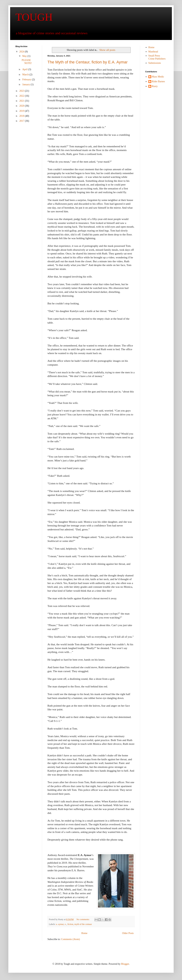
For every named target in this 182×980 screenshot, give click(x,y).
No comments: (83, 919)
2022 (22, 96)
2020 (22, 106)
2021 (22, 101)
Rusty (155, 86)
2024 (22, 52)
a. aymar (60, 924)
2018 (22, 116)
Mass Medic (158, 77)
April (25, 69)
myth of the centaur (83, 924)
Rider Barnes (158, 81)
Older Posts (128, 933)
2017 (22, 121)
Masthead (153, 52)
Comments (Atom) (70, 939)
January (26, 84)
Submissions (155, 63)
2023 (22, 91)
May (25, 56)
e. (65, 924)
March (26, 75)
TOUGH (34, 17)
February (27, 80)
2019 (22, 111)
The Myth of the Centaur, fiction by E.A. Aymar (88, 62)
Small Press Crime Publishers (157, 57)
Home (84, 933)
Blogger (125, 964)
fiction (70, 924)
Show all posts (107, 50)
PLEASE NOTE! (27, 62)
